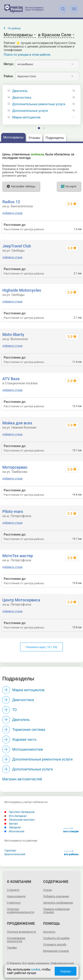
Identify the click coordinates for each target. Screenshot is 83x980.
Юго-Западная (15, 816)
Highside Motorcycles (22, 290)
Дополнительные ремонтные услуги (39, 104)
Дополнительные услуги (30, 111)
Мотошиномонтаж (28, 749)
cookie (35, 969)
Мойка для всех (17, 423)
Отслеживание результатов (16, 940)
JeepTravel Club (17, 246)
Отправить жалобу (55, 945)
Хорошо (66, 971)
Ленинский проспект (20, 820)
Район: (9, 76)
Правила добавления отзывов (56, 911)
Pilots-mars (13, 511)
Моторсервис (15, 467)
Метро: (9, 64)
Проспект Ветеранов (19, 812)
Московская (14, 831)
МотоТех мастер (18, 556)
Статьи (47, 890)
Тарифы (12, 948)
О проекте (13, 890)
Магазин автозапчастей (22, 779)
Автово (11, 824)
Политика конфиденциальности (20, 911)
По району (14, 28)
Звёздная (13, 827)
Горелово (10, 851)
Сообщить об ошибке (56, 938)
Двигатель (20, 91)
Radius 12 (11, 202)
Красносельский (15, 854)
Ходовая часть (24, 740)
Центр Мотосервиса (21, 600)
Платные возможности (21, 932)
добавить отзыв (13, 213)
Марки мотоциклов (27, 117)
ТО (14, 710)
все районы (71, 853)
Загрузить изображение (58, 903)
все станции (71, 830)
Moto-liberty (13, 334)
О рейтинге (14, 903)
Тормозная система (29, 730)
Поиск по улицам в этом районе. (27, 55)
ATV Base (11, 379)
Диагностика (22, 98)
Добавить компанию (56, 896)
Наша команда (16, 896)
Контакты (49, 932)
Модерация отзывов (56, 951)
